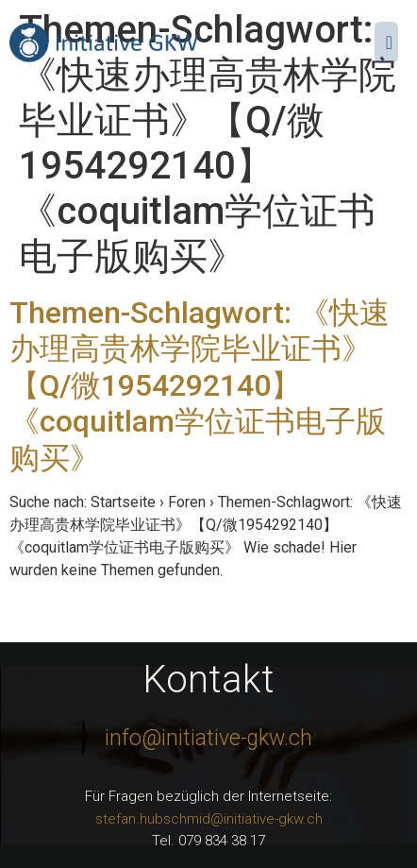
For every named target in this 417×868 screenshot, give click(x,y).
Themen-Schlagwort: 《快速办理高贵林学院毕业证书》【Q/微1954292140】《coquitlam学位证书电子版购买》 (200, 385)
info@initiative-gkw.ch (208, 738)
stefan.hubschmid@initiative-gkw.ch (209, 819)
